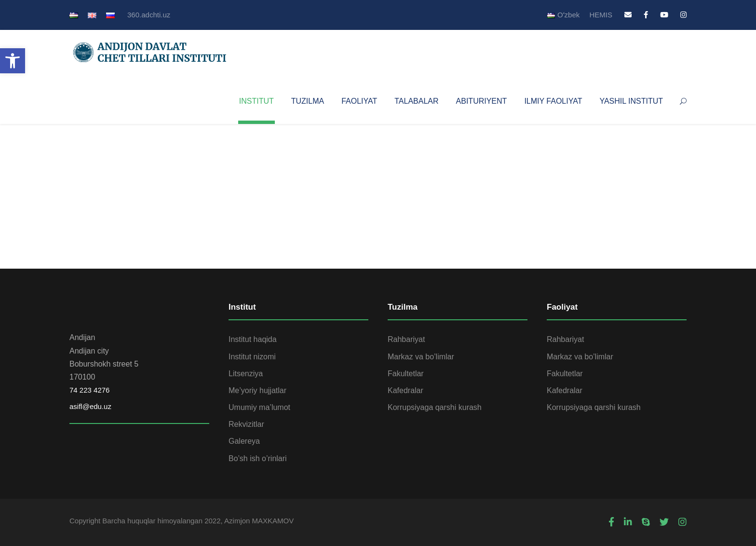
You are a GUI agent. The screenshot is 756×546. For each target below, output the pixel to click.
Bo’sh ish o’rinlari (258, 458)
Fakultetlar (406, 374)
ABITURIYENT (482, 101)
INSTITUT (256, 101)
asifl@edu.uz (90, 406)
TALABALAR (416, 101)
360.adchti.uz (149, 15)
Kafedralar (405, 390)
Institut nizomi (252, 357)
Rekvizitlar (246, 424)
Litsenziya (246, 374)
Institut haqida (253, 339)
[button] (13, 61)
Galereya (244, 441)
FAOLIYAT (359, 101)
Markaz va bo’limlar (421, 357)
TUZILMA (308, 101)
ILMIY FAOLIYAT (553, 101)
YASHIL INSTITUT (631, 101)
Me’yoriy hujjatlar (257, 390)
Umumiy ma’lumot (259, 407)
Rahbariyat (406, 339)
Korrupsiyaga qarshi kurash (435, 407)
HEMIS (601, 15)
